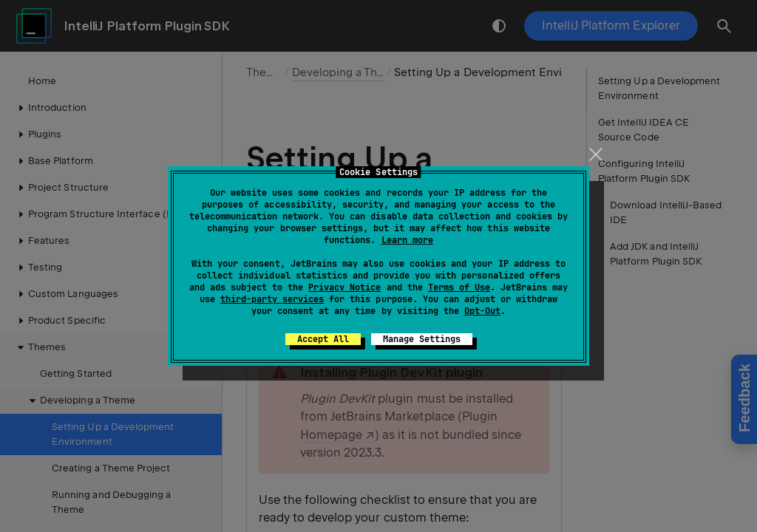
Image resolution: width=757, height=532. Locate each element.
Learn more (407, 240)
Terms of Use (459, 287)
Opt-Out (482, 311)
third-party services (272, 299)
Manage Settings (422, 339)
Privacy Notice (344, 287)
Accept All (323, 339)
